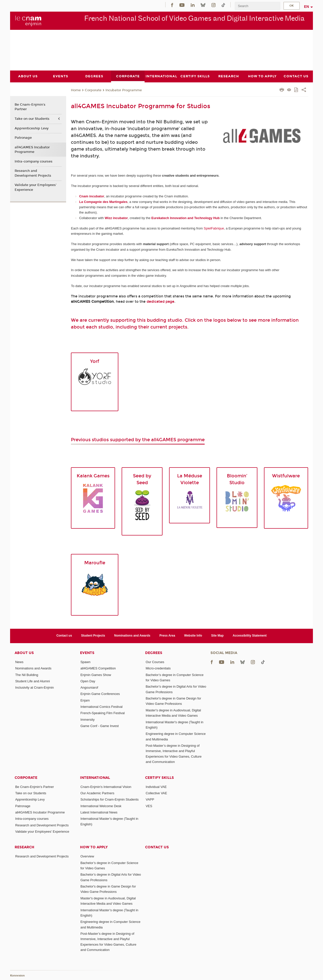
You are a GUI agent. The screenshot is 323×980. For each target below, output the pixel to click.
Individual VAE (156, 787)
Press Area (167, 636)
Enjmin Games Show (96, 675)
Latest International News (99, 812)
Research (24, 847)
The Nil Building (27, 675)
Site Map (217, 636)
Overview (87, 856)
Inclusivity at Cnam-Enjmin (34, 687)
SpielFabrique (214, 228)
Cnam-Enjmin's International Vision (106, 787)
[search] (257, 6)
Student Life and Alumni (32, 681)
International (95, 777)
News (19, 662)
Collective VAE (156, 793)
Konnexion (17, 976)
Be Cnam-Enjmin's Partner (30, 107)
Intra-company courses (34, 161)
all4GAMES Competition (98, 668)
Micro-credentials (158, 668)
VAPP (150, 799)
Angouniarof (89, 687)
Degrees (154, 653)
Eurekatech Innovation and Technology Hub (186, 218)
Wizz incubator (116, 218)
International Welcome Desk (101, 806)
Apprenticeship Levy (32, 128)
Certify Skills (159, 777)
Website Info (193, 636)
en (307, 7)
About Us (24, 653)
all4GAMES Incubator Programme (32, 149)
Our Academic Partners (97, 793)
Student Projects (93, 636)
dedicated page (160, 301)
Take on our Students (32, 119)
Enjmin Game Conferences (100, 694)
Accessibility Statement (250, 636)
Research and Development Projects (33, 173)
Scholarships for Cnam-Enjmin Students (110, 799)
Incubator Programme (124, 90)
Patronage (23, 138)
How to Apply (94, 847)
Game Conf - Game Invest (100, 726)
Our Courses (155, 662)
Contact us (64, 636)
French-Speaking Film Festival (103, 713)
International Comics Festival (102, 707)
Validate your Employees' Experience (36, 187)
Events (87, 653)
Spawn (86, 662)
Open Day (88, 681)
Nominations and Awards (132, 636)
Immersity (88, 719)
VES (149, 806)
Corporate (93, 90)
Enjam (85, 700)
